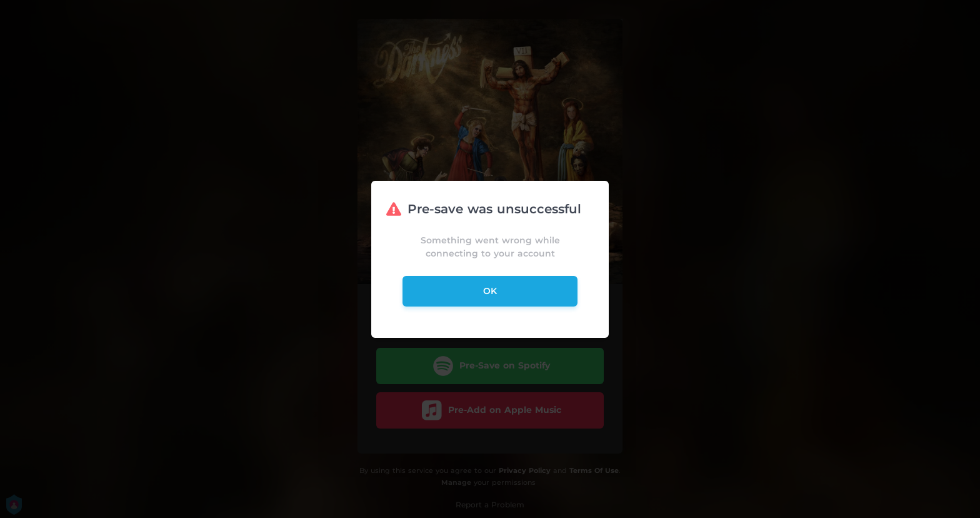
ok (490, 291)
